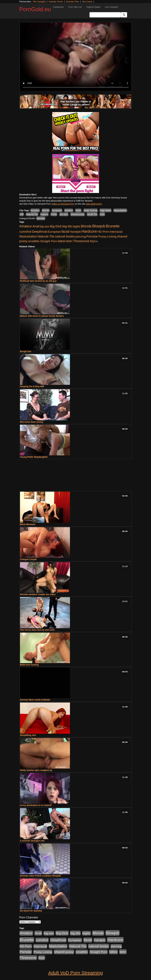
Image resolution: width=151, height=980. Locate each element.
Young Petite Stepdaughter (34, 457)
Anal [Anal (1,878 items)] (36, 226)
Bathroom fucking (29, 665)
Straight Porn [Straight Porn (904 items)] (49, 241)
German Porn (73, 2)
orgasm (44, 214)
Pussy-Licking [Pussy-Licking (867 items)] (108, 236)
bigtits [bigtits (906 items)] (76, 226)
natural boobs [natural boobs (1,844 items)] (65, 236)
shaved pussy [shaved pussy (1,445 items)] (64, 952)
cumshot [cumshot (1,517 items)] (25, 232)
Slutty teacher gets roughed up (36, 770)
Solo (102, 214)
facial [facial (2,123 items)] (65, 232)
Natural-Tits (32, 214)
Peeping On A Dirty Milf (32, 386)
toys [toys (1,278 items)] (93, 241)
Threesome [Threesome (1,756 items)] (81, 241)
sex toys (64, 214)
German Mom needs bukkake (35, 700)
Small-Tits (92, 214)
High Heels (105, 210)
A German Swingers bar (32, 841)
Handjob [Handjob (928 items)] (75, 232)
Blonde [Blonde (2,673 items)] (86, 226)
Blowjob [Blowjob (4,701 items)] (99, 226)
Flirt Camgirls (39, 2)
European (57, 210)
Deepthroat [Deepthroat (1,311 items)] (40, 232)
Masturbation (120, 210)
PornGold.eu (35, 9)
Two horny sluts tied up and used (37, 630)
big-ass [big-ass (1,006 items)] (45, 226)
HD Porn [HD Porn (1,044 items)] (103, 232)
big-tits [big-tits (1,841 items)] (67, 226)
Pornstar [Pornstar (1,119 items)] (92, 236)
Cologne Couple (28, 559)
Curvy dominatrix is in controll (36, 805)
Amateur (35, 210)
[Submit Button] (124, 15)
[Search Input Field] (105, 15)
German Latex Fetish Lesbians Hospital (40, 876)
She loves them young (32, 422)
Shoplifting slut (28, 735)
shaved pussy (78, 214)
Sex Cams (87, 2)
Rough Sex (26, 351)
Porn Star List (75, 7)
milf (22, 214)
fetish (78, 210)
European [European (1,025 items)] (54, 232)
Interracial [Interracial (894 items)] (116, 232)
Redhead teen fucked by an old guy (38, 281)
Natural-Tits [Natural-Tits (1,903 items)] (46, 236)
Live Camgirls (112, 7)
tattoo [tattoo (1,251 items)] (62, 241)
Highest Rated (93, 7)
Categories (59, 7)
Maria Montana (28, 524)
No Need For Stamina (31, 911)
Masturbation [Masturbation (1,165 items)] (28, 236)
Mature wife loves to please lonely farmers (42, 316)
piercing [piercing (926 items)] (81, 236)
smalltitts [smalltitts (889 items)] (34, 241)
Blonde (46, 210)
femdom (69, 210)
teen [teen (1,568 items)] (69, 241)
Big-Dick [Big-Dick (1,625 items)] (56, 226)
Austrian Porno (56, 2)
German (41, 218)
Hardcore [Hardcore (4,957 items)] (89, 231)
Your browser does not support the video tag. (76, 57)
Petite (54, 214)
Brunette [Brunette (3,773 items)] (113, 226)
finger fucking (90, 210)
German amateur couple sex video (38, 594)
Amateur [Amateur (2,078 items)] (26, 226)
